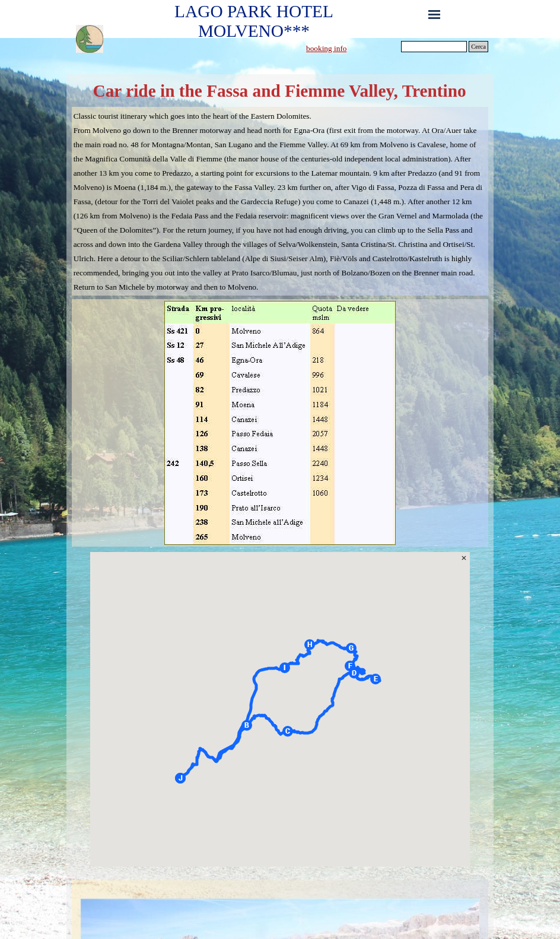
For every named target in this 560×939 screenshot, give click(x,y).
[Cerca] (434, 47)
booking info (327, 48)
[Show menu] (434, 14)
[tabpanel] (351, 48)
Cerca (478, 47)
